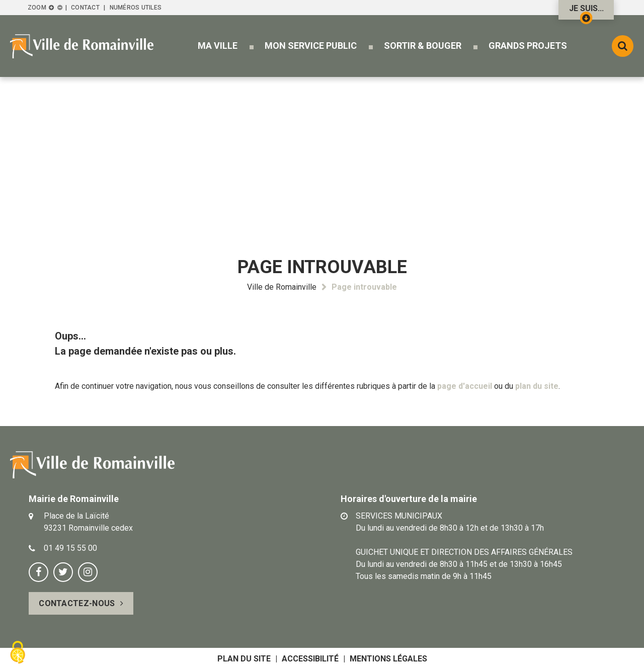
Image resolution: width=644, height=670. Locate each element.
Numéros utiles (136, 8)
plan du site (537, 386)
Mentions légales (388, 659)
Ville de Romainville (282, 287)
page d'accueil (465, 386)
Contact (85, 8)
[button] (218, 46)
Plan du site (244, 659)
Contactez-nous (77, 603)
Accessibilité (310, 659)
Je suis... (586, 12)
